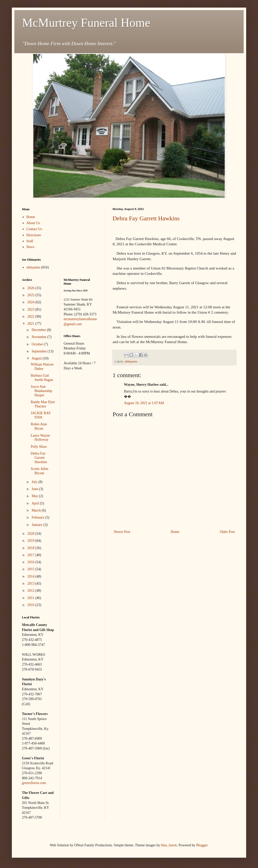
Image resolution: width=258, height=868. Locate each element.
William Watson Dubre (42, 367)
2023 (31, 309)
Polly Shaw (39, 447)
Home (175, 532)
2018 (31, 548)
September (39, 351)
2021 (31, 324)
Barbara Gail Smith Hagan (42, 378)
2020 (31, 534)
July (35, 482)
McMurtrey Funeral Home (86, 23)
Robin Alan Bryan (39, 426)
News (30, 247)
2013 (31, 583)
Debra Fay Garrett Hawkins (146, 218)
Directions (34, 235)
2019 (31, 541)
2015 (31, 569)
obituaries (131, 362)
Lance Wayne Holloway (40, 438)
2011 (31, 598)
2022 (31, 317)
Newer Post (122, 532)
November (39, 337)
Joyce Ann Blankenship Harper (41, 391)
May (35, 496)
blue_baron (169, 845)
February (38, 517)
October (38, 344)
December (39, 330)
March (37, 510)
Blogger (202, 845)
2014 (31, 576)
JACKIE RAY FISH (41, 415)
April (36, 503)
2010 (31, 605)
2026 (31, 288)
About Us (33, 223)
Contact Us (34, 229)
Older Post (228, 532)
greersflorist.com (34, 783)
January (37, 525)
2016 (31, 562)
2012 (31, 591)
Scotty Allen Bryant (40, 471)
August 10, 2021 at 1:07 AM (144, 403)
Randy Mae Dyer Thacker (43, 404)
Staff (30, 241)
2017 (31, 555)
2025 (31, 295)
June (35, 489)
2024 (31, 302)
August (37, 358)
